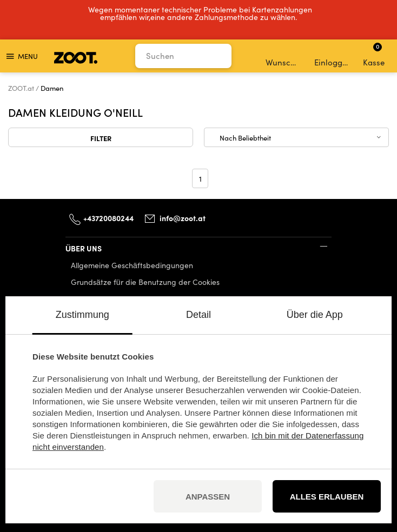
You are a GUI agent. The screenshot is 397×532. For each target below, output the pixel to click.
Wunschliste (284, 56)
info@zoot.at (183, 218)
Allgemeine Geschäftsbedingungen (132, 265)
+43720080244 (108, 218)
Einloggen (332, 56)
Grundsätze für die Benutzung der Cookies (145, 282)
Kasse (374, 55)
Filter (101, 138)
